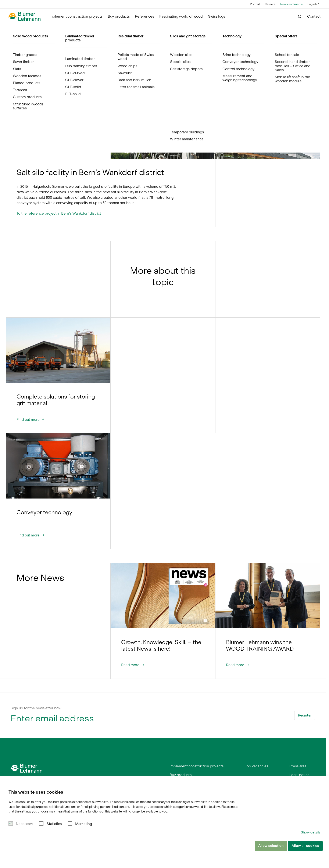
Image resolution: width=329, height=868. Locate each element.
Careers (270, 4)
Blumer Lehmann (27, 28)
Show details (311, 832)
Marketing (84, 824)
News (74, 28)
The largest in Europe (97, 28)
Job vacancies (256, 766)
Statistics (54, 824)
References (144, 16)
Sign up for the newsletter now (36, 708)
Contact (314, 16)
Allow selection (271, 846)
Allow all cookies (305, 846)
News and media (291, 4)
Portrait (255, 4)
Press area (298, 766)
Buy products (119, 16)
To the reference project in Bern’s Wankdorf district (59, 213)
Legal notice (299, 775)
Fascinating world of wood (181, 16)
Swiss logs (217, 16)
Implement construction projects (76, 16)
